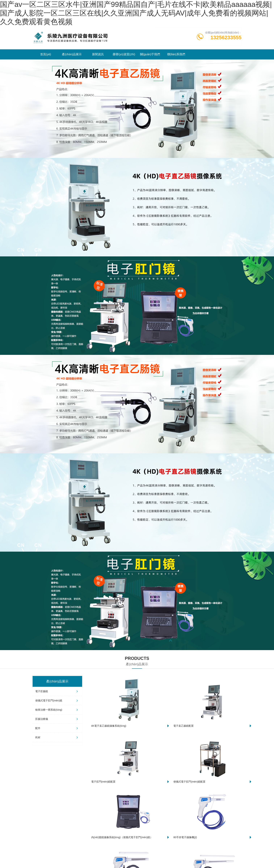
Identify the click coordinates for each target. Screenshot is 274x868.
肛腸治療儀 (57, 719)
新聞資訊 (98, 54)
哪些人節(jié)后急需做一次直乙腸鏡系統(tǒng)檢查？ (201, 844)
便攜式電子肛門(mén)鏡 (57, 701)
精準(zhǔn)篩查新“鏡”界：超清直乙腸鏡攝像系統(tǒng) (98, 818)
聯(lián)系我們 (176, 54)
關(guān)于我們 (150, 54)
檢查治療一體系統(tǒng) (57, 710)
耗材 (57, 737)
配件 (57, 728)
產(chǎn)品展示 (72, 54)
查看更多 (193, 779)
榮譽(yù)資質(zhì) (124, 54)
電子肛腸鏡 (57, 691)
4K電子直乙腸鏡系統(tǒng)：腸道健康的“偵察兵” (93, 844)
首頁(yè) (46, 54)
